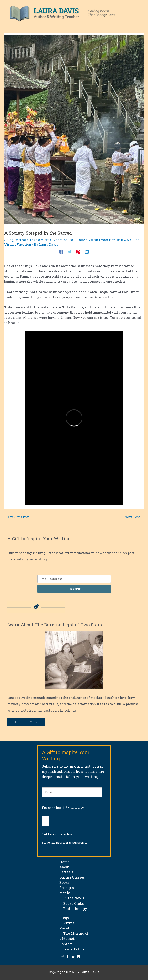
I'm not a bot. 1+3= (63, 808)
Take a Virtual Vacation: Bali (52, 240)
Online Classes (72, 877)
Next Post (134, 517)
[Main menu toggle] (140, 14)
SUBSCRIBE (74, 589)
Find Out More (26, 722)
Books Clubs (72, 903)
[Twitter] (70, 251)
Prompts (67, 888)
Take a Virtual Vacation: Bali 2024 (104, 240)
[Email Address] (74, 579)
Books (64, 882)
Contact (66, 944)
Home (64, 862)
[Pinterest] (78, 251)
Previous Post (17, 517)
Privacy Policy (72, 949)
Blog (10, 240)
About (64, 867)
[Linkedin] (87, 251)
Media (65, 893)
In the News (72, 898)
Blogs (64, 918)
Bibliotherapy (73, 909)
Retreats (21, 240)
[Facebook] (61, 251)
